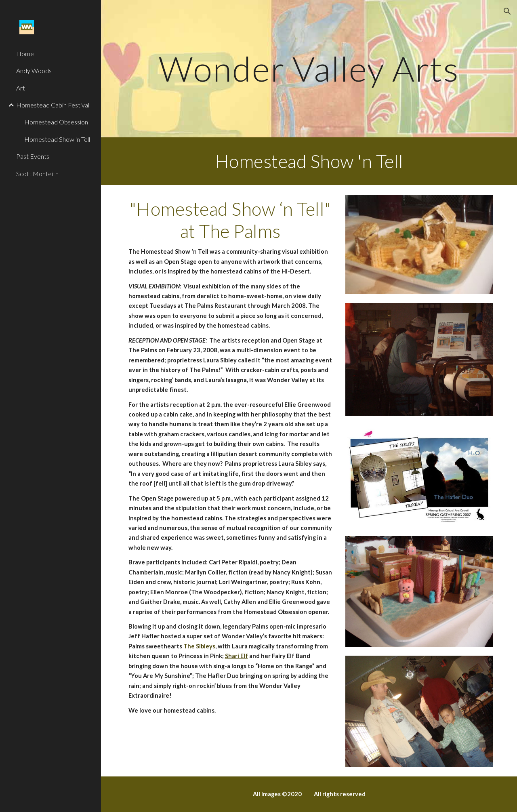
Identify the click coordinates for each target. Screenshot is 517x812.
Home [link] (25, 54)
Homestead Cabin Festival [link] (53, 105)
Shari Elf (236, 656)
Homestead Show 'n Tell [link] (57, 139)
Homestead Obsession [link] (56, 122)
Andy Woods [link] (34, 70)
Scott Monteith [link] (37, 174)
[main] (309, 68)
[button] (507, 11)
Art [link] (21, 88)
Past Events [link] (33, 156)
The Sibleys (199, 646)
